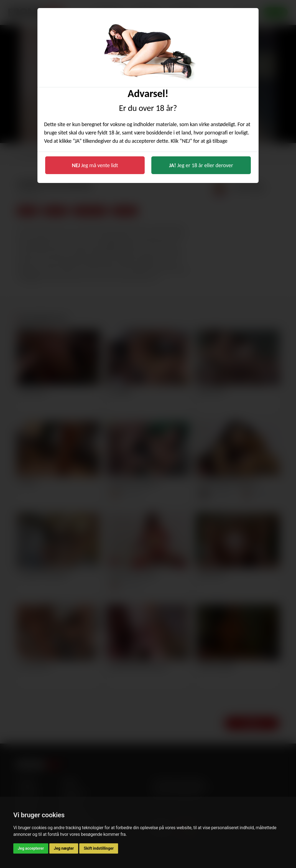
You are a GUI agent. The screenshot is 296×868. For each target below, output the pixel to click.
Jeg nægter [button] (64, 848)
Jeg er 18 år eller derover (201, 165)
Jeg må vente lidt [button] (95, 165)
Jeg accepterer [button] (31, 848)
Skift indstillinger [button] (99, 848)
